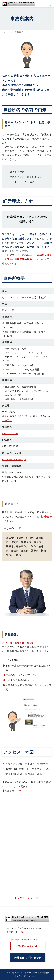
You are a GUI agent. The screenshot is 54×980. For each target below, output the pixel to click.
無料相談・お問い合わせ (28, 958)
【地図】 (7, 420)
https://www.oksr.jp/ (14, 459)
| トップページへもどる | (27, 898)
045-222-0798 (10, 433)
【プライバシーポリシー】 (27, 976)
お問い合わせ (44, 517)
